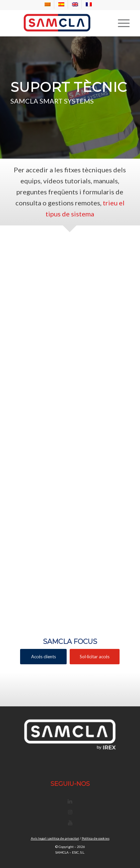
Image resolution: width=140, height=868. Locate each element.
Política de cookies (96, 838)
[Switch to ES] (61, 4)
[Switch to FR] (89, 4)
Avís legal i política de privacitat (55, 838)
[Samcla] (58, 23)
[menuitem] (48, 4)
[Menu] (120, 23)
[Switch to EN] (75, 4)
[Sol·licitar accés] (95, 657)
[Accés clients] (43, 657)
